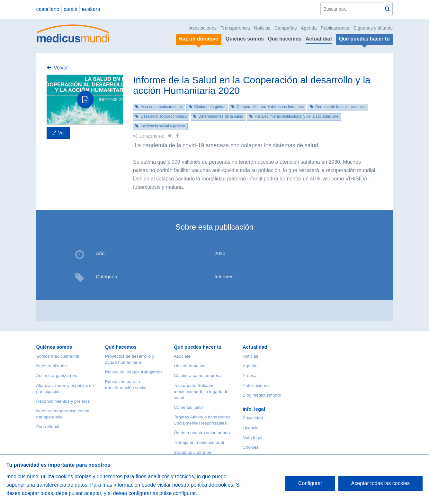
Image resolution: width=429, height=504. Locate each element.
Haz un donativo (190, 366)
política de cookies (212, 485)
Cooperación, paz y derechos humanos (270, 107)
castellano (48, 9)
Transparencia (235, 28)
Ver (62, 133)
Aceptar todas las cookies (380, 483)
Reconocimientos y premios (63, 401)
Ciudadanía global (210, 107)
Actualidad (319, 39)
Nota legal (252, 438)
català (71, 9)
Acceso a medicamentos (162, 107)
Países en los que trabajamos (134, 372)
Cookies (250, 447)
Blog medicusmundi (262, 395)
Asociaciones (203, 28)
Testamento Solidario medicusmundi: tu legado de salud (201, 392)
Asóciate (182, 356)
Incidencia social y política (163, 126)
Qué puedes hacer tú (198, 347)
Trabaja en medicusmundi (199, 442)
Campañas (286, 28)
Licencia (251, 428)
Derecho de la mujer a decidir (340, 107)
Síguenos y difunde (373, 28)
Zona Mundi (48, 427)
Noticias (262, 28)
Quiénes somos (245, 39)
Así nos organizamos (57, 376)
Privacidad (253, 418)
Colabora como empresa (198, 376)
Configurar (310, 483)
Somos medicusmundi (58, 356)
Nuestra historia (52, 366)
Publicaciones (335, 28)
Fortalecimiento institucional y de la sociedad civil (297, 116)
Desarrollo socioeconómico (164, 116)
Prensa (250, 376)
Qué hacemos (285, 39)
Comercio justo (188, 407)
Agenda (309, 28)
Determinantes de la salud (221, 116)
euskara (91, 9)
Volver (61, 68)
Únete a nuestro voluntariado (202, 433)
